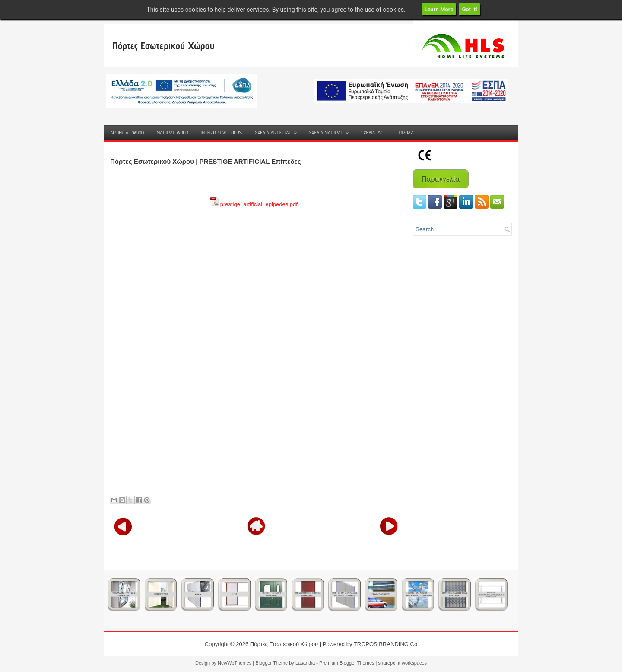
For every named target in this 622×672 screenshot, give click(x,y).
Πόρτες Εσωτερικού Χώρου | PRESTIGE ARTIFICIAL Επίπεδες (205, 161)
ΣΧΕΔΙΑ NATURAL (332, 130)
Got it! (469, 9)
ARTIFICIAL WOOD (127, 132)
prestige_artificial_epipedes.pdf (259, 204)
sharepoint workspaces (403, 663)
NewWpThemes (235, 663)
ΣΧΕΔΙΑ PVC (372, 132)
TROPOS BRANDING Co (386, 644)
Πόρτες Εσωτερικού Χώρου (163, 46)
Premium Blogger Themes (347, 663)
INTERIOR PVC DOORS (222, 132)
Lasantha (305, 663)
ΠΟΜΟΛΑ (405, 132)
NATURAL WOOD (173, 132)
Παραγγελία (441, 179)
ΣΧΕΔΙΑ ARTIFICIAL (279, 130)
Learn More (439, 9)
